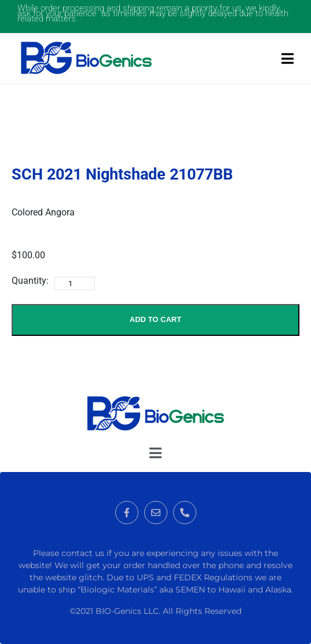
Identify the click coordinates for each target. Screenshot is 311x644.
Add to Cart (155, 319)
